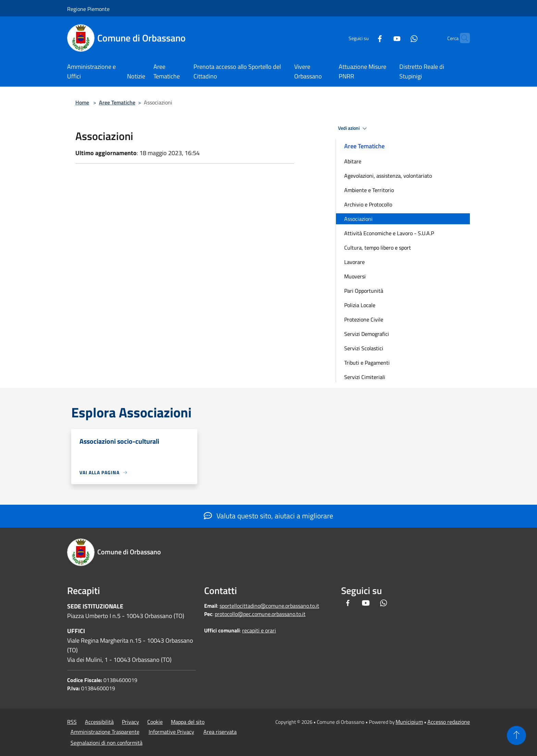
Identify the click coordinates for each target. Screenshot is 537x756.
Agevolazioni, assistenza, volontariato (388, 176)
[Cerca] (462, 38)
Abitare (353, 161)
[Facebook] (366, 38)
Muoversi (355, 276)
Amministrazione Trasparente (105, 732)
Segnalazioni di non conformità (107, 743)
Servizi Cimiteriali (365, 377)
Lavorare (354, 262)
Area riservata (220, 732)
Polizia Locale (360, 305)
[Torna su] (516, 735)
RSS (72, 722)
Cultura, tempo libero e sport (378, 248)
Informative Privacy (171, 732)
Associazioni (358, 219)
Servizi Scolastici (364, 348)
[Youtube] (384, 38)
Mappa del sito (188, 722)
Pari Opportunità (364, 291)
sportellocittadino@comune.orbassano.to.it (269, 606)
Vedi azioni (353, 128)
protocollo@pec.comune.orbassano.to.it (260, 614)
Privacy (130, 722)
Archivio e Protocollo (368, 204)
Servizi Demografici (367, 334)
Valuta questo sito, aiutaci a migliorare (268, 516)
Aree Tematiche (117, 102)
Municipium (409, 722)
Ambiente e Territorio (369, 190)
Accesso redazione (449, 722)
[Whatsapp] (401, 38)
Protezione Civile (364, 319)
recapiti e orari (259, 630)
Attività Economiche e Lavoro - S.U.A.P (389, 233)
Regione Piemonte (88, 9)
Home (82, 102)
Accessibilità (99, 722)
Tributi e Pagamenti (367, 363)
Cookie (155, 722)
